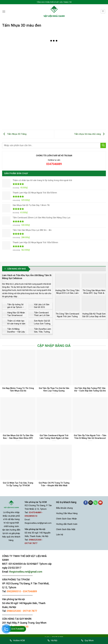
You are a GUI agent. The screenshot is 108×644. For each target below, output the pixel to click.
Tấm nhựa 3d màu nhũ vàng (90, 134)
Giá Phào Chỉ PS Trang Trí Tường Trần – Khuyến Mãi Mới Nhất (54, 484)
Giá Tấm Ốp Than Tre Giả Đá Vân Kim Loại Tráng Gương (54, 390)
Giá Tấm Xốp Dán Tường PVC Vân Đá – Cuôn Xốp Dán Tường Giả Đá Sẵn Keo (90, 391)
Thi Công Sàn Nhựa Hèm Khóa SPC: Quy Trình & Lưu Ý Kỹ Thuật (94, 293)
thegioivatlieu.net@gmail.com (38, 523)
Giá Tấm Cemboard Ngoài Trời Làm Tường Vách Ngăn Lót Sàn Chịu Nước (54, 438)
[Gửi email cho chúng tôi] (91, 503)
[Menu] (4, 11)
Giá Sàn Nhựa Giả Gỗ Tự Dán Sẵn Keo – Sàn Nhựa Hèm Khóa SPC (18, 437)
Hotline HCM (17, 640)
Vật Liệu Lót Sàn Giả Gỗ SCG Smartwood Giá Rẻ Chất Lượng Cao (43, 309)
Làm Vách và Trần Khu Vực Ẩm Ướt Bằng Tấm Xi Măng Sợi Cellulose (27, 277)
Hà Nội (52, 640)
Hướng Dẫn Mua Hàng (67, 513)
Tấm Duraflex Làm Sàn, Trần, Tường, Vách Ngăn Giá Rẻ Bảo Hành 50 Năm (43, 333)
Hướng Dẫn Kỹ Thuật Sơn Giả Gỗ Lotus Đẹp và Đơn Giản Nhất (94, 317)
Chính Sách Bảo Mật (66, 529)
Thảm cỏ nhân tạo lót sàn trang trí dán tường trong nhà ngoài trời (16, 325)
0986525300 (14, 611)
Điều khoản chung (64, 508)
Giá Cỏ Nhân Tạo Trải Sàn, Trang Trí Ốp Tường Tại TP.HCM (18, 484)
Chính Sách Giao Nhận (66, 519)
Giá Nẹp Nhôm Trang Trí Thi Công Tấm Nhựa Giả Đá (18, 390)
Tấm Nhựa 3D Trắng (14, 134)
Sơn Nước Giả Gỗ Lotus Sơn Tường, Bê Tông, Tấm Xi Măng (42, 325)
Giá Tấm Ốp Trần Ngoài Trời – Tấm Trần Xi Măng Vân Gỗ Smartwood (90, 437)
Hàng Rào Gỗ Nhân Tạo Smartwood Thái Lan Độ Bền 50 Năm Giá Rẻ (16, 317)
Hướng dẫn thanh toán (67, 524)
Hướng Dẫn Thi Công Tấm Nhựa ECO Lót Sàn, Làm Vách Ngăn (67, 293)
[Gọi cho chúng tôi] (95, 503)
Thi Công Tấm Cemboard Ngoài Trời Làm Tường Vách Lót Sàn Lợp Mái (67, 317)
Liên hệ (60, 535)
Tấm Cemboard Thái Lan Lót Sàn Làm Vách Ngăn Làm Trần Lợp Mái (42, 317)
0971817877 (30, 611)
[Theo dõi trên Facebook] (86, 503)
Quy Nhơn (87, 640)
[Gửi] (103, 145)
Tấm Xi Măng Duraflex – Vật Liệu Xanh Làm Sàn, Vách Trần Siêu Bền (16, 333)
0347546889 (30, 591)
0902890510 (14, 591)
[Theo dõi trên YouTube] (100, 503)
